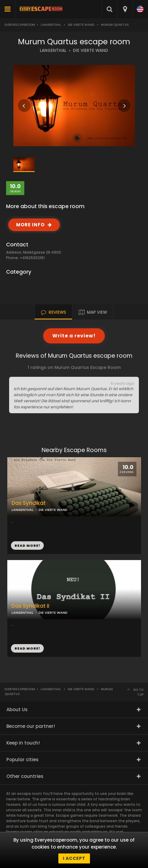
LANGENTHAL (53, 51)
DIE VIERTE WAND (91, 51)
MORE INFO (30, 225)
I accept (74, 858)
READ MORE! (27, 545)
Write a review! (74, 336)
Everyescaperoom (20, 25)
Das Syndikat (29, 503)
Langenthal (51, 25)
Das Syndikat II (30, 606)
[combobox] (125, 9)
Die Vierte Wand (81, 25)
